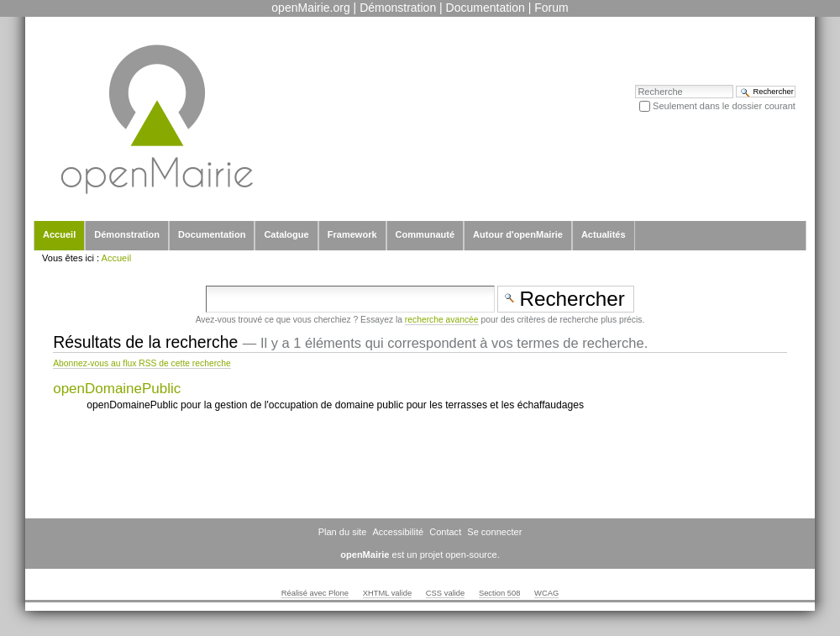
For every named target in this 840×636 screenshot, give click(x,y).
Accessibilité (398, 532)
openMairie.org (310, 8)
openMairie (365, 555)
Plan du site (343, 532)
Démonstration (398, 8)
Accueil (59, 234)
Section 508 (500, 593)
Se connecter (494, 532)
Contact (445, 532)
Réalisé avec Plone (315, 593)
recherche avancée (442, 320)
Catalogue (286, 234)
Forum (551, 8)
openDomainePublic (117, 389)
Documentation (486, 8)
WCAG (546, 593)
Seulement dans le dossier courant (724, 106)
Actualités (604, 234)
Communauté (425, 234)
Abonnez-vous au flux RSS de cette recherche (142, 363)
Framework (352, 234)
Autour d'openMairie (518, 234)
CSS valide (445, 593)
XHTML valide (388, 593)
